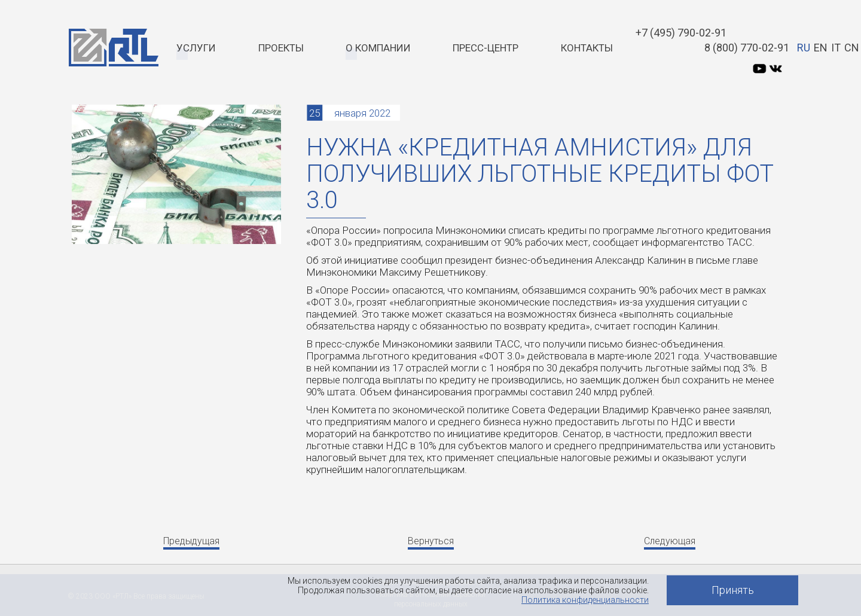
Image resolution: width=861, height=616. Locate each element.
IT (836, 48)
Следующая (670, 541)
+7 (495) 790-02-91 (681, 33)
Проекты (281, 48)
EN (821, 48)
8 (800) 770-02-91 (747, 48)
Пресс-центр (486, 48)
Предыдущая (191, 541)
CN (852, 48)
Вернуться (431, 541)
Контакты (587, 48)
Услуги (196, 48)
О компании (378, 48)
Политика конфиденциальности (585, 600)
